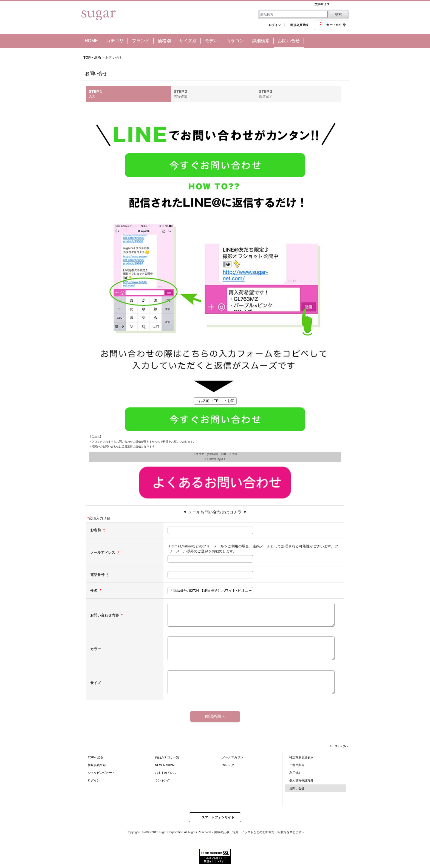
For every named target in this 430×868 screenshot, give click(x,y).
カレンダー (230, 765)
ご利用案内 (297, 765)
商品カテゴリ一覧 (167, 757)
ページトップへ (338, 746)
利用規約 (295, 773)
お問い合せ (297, 788)
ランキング (162, 780)
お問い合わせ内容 (105, 615)
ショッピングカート (101, 773)
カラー (96, 649)
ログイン (275, 25)
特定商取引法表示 (301, 757)
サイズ (96, 683)
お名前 (96, 530)
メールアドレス (103, 553)
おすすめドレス (166, 773)
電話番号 (98, 575)
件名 (94, 591)
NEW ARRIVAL (165, 765)
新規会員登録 (299, 25)
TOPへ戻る (95, 757)
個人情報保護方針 (301, 780)
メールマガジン (233, 757)
